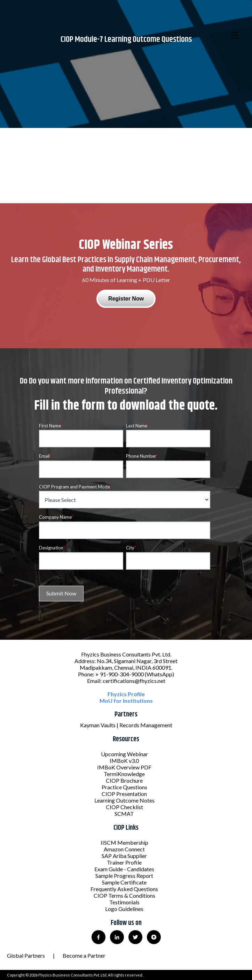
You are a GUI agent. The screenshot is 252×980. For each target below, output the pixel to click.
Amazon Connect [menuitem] (124, 849)
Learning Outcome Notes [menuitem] (124, 800)
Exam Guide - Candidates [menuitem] (124, 869)
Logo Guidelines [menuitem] (124, 909)
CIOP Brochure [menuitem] (124, 780)
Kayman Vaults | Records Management (126, 725)
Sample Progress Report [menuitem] (124, 876)
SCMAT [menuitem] (124, 814)
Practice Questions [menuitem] (124, 787)
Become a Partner (84, 955)
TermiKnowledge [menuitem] (124, 774)
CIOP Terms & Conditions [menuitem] (124, 895)
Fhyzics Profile (126, 694)
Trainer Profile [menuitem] (124, 862)
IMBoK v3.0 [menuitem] (124, 761)
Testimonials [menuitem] (124, 902)
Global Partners (26, 955)
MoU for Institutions (126, 701)
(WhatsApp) (159, 674)
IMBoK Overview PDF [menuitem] (124, 767)
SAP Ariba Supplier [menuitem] (124, 856)
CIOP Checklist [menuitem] (124, 807)
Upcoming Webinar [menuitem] (124, 754)
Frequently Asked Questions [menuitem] (124, 889)
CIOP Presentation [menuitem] (124, 794)
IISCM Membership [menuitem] (124, 842)
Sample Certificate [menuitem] (124, 882)
